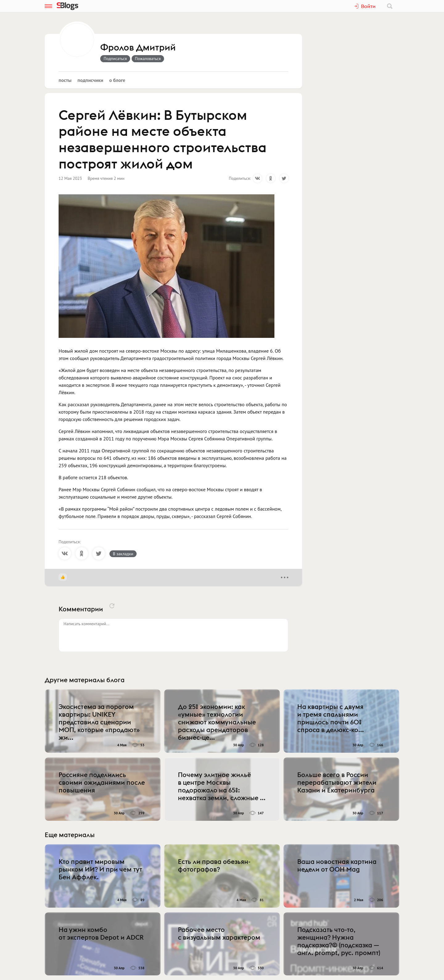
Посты (65, 80)
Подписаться (115, 59)
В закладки (123, 554)
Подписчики (90, 80)
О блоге (117, 80)
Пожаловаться (148, 59)
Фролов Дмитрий (138, 48)
